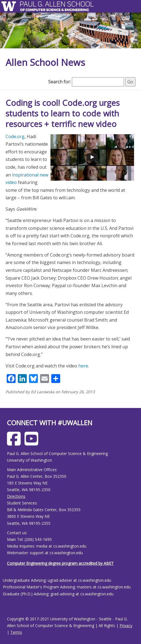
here (83, 366)
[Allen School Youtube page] (33, 443)
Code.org (15, 136)
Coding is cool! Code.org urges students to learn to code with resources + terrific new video (63, 113)
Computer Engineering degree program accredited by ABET (60, 563)
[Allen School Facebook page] (15, 443)
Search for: (59, 82)
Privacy (126, 626)
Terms (16, 632)
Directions (16, 496)
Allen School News (45, 62)
